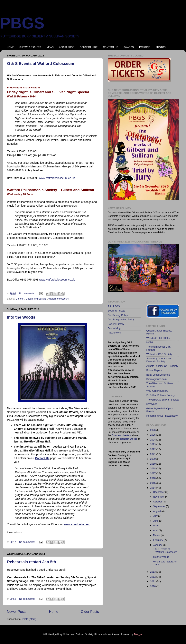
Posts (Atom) (29, 619)
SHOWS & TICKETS (30, 47)
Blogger (138, 634)
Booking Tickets (116, 311)
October (158, 502)
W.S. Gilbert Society (157, 391)
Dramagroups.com (157, 379)
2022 (153, 449)
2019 (153, 464)
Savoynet (152, 404)
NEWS (50, 47)
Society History (116, 324)
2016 (153, 478)
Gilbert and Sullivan (36, 299)
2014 (153, 488)
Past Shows (114, 333)
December (159, 492)
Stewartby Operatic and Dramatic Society (159, 360)
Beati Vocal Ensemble (158, 375)
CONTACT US (111, 47)
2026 (153, 430)
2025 (153, 435)
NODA (150, 342)
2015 (153, 483)
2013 (153, 572)
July (156, 516)
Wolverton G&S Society (159, 354)
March (157, 535)
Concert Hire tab (121, 435)
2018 (153, 469)
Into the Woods (21, 317)
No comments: (28, 293)
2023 (153, 444)
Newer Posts (17, 612)
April (156, 530)
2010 (153, 586)
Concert (20, 299)
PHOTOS (161, 47)
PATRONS (145, 47)
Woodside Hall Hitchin (158, 338)
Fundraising (114, 328)
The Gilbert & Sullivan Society (163, 400)
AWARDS (129, 47)
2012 (153, 577)
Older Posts (90, 612)
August (157, 511)
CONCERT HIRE (89, 47)
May (156, 526)
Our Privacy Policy (118, 315)
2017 (153, 473)
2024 (153, 440)
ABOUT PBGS (67, 47)
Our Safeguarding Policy (121, 320)
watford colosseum (59, 299)
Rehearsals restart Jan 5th (32, 562)
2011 (153, 581)
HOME (10, 47)
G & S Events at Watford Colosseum (41, 64)
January (158, 545)
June (156, 521)
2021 (153, 454)
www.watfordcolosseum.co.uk (57, 178)
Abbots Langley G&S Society (162, 366)
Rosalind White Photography (162, 416)
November (159, 497)
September (159, 506)
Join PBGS (114, 306)
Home (54, 612)
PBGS (22, 23)
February (158, 540)
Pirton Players (154, 370)
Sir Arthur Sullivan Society (161, 395)
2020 (153, 459)
